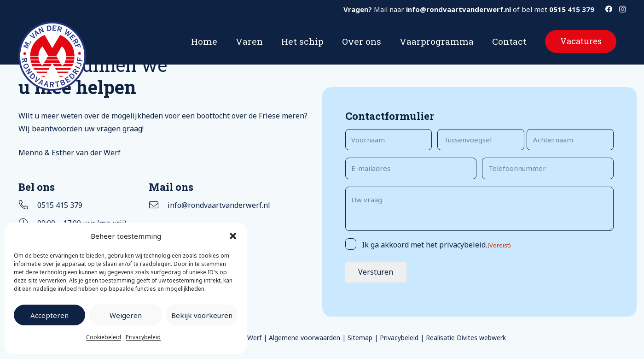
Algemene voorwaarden (305, 338)
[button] (233, 236)
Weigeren (126, 315)
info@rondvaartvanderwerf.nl (219, 205)
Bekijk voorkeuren (202, 315)
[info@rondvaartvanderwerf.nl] (158, 205)
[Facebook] (609, 9)
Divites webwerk (481, 338)
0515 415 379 (60, 205)
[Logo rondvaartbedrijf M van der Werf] (52, 56)
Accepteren (49, 315)
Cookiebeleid (104, 337)
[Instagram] (622, 9)
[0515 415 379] (28, 205)
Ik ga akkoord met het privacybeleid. (437, 245)
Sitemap (360, 338)
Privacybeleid (143, 337)
